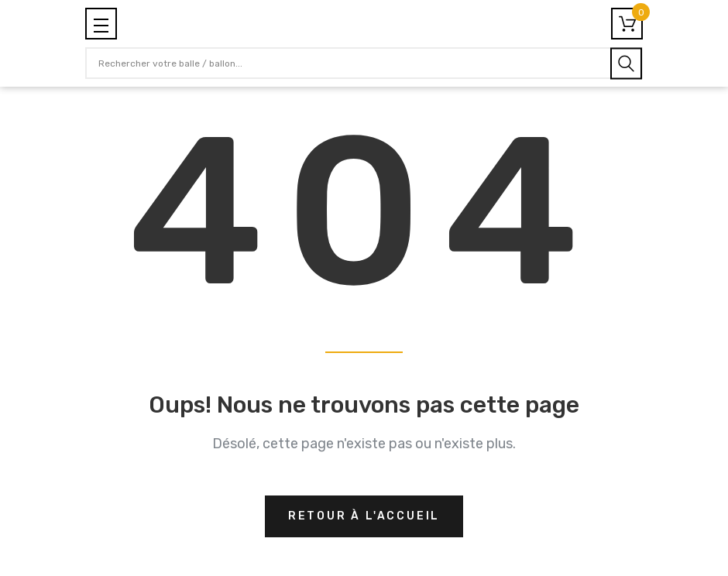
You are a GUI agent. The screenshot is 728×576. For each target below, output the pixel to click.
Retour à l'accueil (364, 516)
